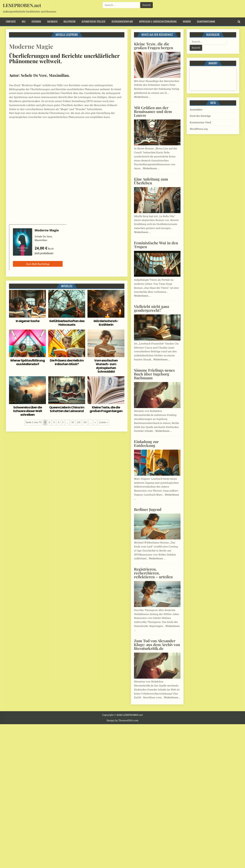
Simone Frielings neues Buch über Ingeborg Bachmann (154, 374)
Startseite (11, 21)
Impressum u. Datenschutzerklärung (158, 21)
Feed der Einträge (200, 116)
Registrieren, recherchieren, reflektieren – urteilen (153, 573)
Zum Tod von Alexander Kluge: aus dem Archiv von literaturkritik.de (157, 644)
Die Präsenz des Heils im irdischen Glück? (67, 362)
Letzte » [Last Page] (103, 422)
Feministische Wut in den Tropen (156, 245)
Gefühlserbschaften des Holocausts (67, 323)
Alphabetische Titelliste (94, 21)
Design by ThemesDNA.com (122, 721)
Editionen (36, 21)
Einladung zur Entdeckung (146, 443)
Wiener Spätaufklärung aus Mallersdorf (27, 362)
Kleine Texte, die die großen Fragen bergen (106, 409)
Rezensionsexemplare (122, 21)
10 (73, 422)
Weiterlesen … (142, 97)
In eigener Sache (28, 321)
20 (79, 422)
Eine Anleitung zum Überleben (151, 181)
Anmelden (196, 110)
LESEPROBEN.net (22, 5)
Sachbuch (52, 21)
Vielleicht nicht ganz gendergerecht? (152, 308)
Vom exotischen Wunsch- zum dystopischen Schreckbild (106, 366)
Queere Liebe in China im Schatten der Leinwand (67, 409)
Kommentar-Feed (200, 122)
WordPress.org (199, 129)
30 (85, 422)
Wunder (187, 21)
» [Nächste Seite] (95, 422)
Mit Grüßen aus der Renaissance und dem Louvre (153, 111)
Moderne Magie (31, 46)
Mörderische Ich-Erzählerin (106, 323)
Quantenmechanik (206, 21)
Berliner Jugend (148, 509)
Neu (24, 21)
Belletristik (69, 21)
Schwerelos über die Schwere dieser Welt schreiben (28, 411)
